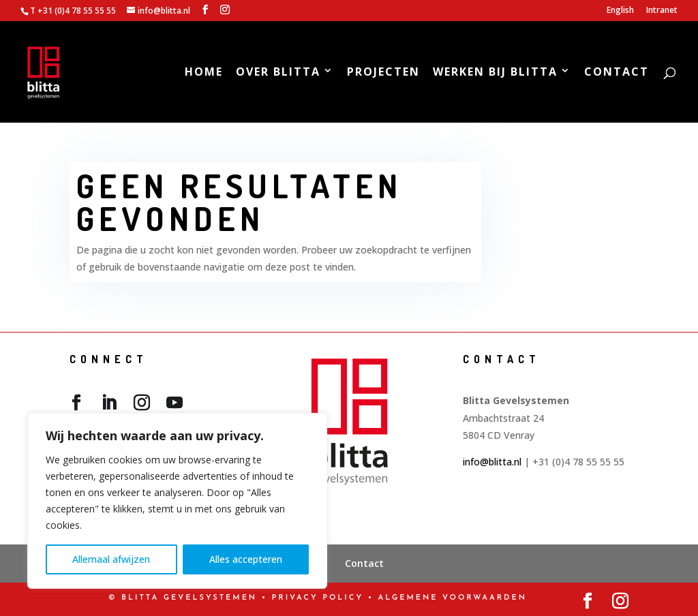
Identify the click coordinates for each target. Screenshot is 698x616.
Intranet (662, 11)
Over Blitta (278, 73)
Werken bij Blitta (495, 73)
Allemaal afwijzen (111, 559)
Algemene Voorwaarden (453, 598)
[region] (177, 501)
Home (204, 73)
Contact (617, 73)
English (620, 11)
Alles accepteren (246, 559)
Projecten (383, 73)
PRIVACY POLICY (318, 598)
